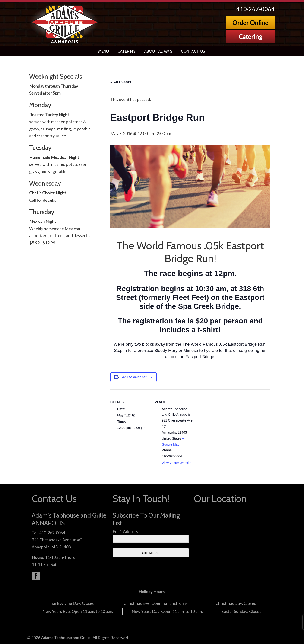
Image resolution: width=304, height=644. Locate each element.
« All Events (121, 82)
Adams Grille (65, 24)
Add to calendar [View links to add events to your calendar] (134, 377)
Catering (250, 37)
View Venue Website (177, 463)
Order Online (250, 23)
